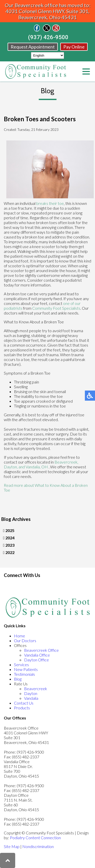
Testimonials (24, 674)
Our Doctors (25, 641)
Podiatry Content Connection (35, 838)
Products (22, 708)
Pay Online (74, 47)
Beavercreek (36, 689)
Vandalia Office (37, 655)
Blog (18, 679)
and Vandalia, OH (33, 467)
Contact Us (24, 703)
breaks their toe (50, 203)
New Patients (26, 669)
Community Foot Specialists (56, 308)
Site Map (12, 846)
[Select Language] (48, 55)
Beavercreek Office (41, 650)
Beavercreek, (66, 462)
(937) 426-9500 (48, 37)
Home (20, 636)
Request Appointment (33, 47)
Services (21, 665)
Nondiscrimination (38, 846)
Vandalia (31, 698)
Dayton (31, 693)
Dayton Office (36, 660)
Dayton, (11, 467)
